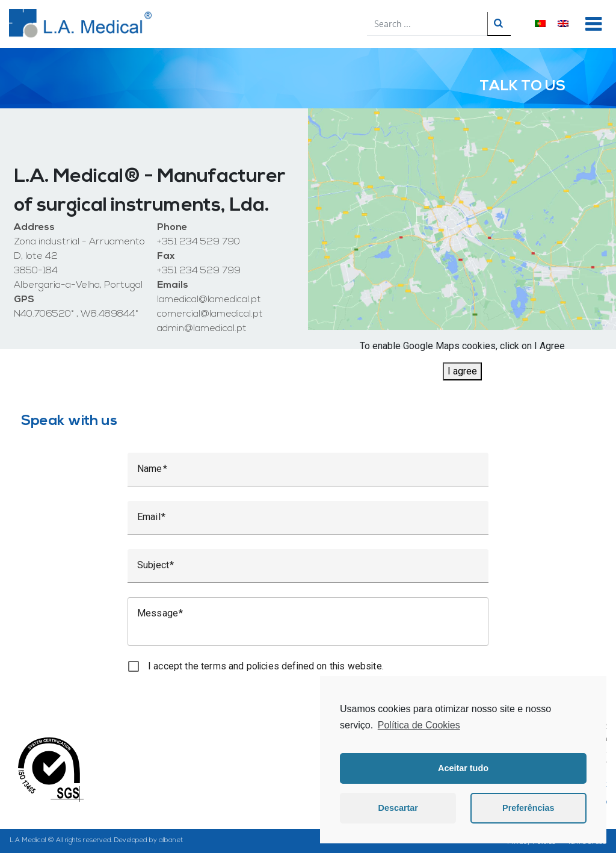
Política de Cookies (419, 725)
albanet (171, 841)
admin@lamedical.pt (202, 329)
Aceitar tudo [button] (463, 768)
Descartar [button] (398, 808)
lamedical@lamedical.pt (209, 300)
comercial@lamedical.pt (210, 314)
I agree (462, 371)
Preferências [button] (528, 808)
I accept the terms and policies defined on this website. (266, 666)
